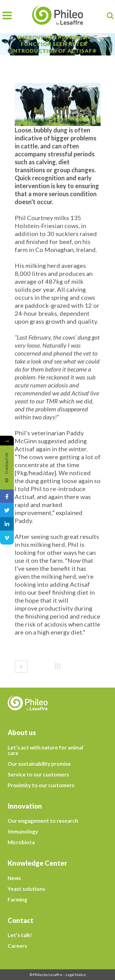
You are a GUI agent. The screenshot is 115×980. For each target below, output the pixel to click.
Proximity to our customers (41, 785)
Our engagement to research (43, 821)
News (14, 878)
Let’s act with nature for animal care (45, 750)
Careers (17, 946)
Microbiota (21, 842)
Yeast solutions (26, 889)
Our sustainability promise (39, 764)
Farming (17, 900)
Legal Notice (76, 975)
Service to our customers (38, 775)
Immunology (23, 832)
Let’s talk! (20, 935)
